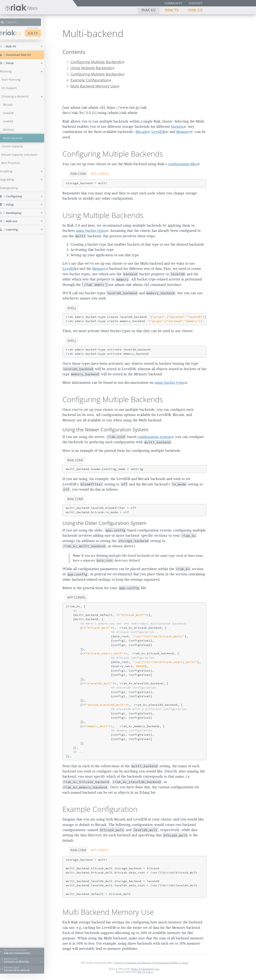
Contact (196, 3)
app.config (100, 174)
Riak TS (172, 10)
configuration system (154, 437)
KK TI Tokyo (145, 972)
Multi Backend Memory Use (94, 86)
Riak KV (148, 10)
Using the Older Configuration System (104, 523)
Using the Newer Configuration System (105, 429)
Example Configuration (90, 80)
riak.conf (78, 174)
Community (173, 3)
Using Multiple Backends (91, 68)
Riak (17, 33)
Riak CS (195, 10)
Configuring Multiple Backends (96, 62)
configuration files (182, 164)
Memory (183, 132)
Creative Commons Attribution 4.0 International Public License (151, 963)
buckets (177, 127)
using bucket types (91, 231)
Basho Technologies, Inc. (145, 969)
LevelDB (158, 132)
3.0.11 (40, 33)
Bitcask (141, 132)
